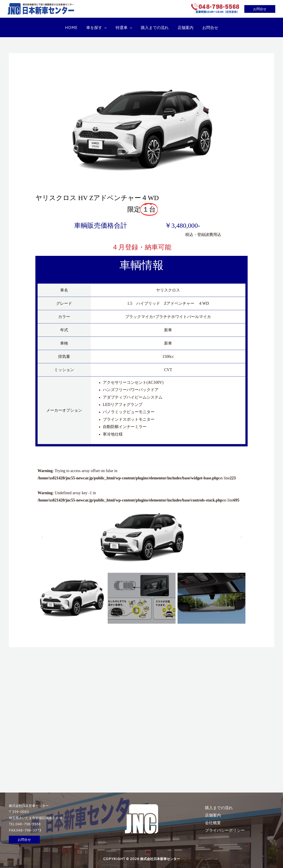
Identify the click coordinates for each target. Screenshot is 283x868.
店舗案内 (216, 811)
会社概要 (216, 818)
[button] (260, 9)
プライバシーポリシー (228, 826)
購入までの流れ (222, 804)
